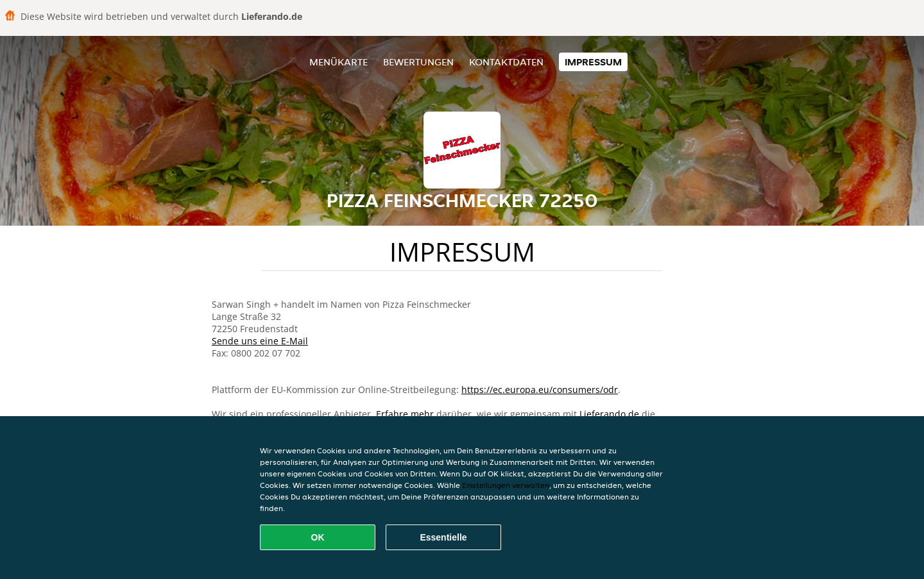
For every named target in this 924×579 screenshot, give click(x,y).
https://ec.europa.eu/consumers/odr (540, 390)
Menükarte (338, 62)
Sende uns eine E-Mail (260, 341)
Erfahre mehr (405, 414)
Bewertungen (418, 62)
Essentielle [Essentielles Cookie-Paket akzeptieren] (443, 537)
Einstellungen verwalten (506, 485)
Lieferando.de (609, 414)
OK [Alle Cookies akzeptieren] (318, 537)
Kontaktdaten (506, 62)
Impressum (593, 62)
